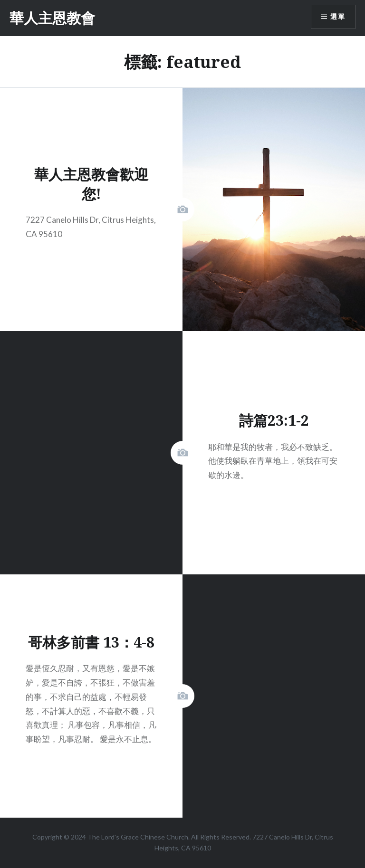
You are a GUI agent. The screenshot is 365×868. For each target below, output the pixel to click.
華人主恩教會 (52, 18)
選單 (338, 17)
